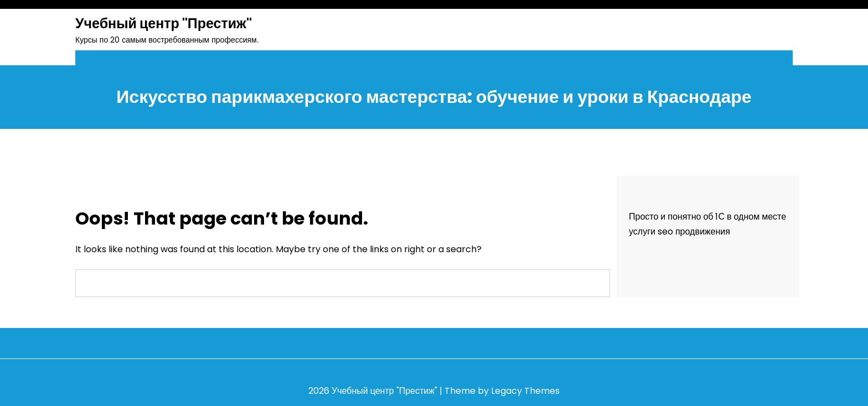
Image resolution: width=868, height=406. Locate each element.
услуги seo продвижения (680, 231)
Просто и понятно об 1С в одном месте (707, 217)
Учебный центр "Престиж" (164, 24)
